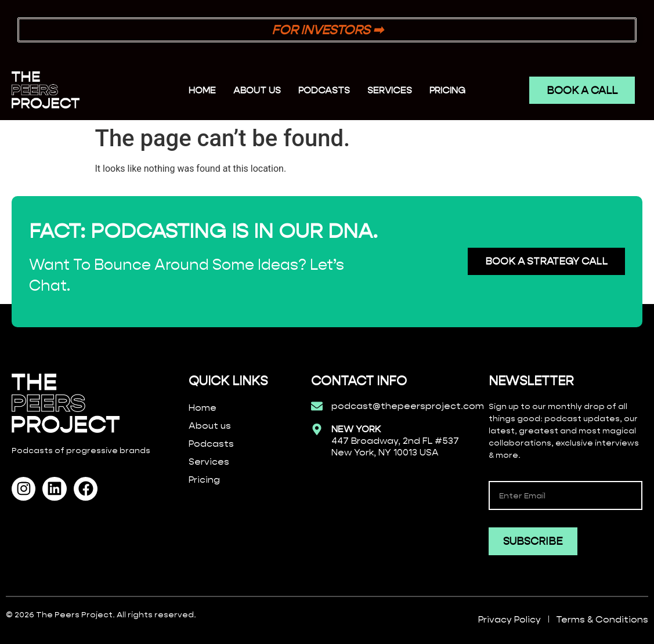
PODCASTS (324, 90)
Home (202, 90)
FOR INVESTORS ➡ (327, 30)
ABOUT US (257, 90)
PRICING (447, 90)
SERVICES (390, 90)
